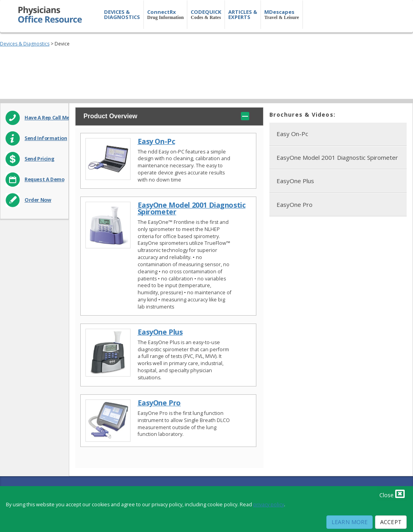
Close (392, 494)
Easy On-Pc (156, 141)
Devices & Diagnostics (25, 44)
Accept (391, 522)
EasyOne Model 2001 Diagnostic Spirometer (192, 208)
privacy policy (269, 505)
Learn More (350, 522)
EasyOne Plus (160, 332)
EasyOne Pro (159, 403)
